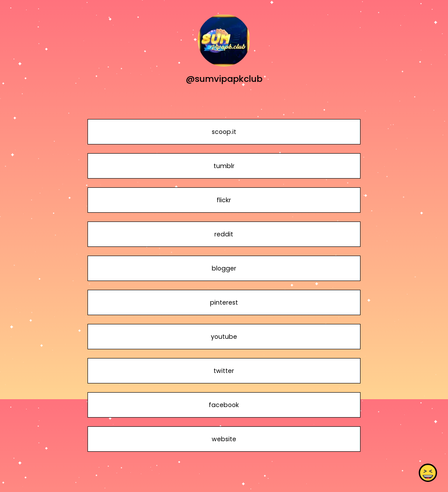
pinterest (224, 302)
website (224, 439)
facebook (224, 405)
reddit (224, 234)
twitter (224, 371)
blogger (224, 268)
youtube (224, 337)
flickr (224, 200)
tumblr (224, 166)
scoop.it (224, 132)
